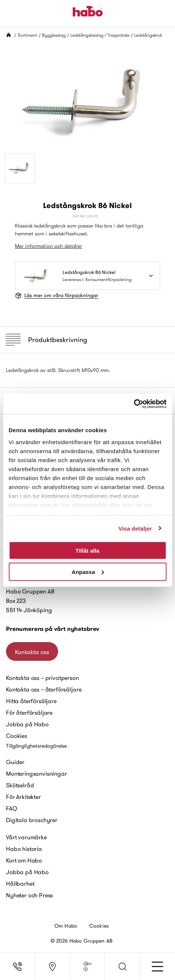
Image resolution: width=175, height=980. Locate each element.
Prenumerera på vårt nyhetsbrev (53, 629)
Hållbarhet (20, 883)
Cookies (16, 736)
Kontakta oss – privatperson (43, 678)
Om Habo (66, 926)
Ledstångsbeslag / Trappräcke (100, 35)
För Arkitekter (23, 797)
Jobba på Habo (27, 724)
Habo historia (24, 849)
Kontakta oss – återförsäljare (44, 689)
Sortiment (27, 35)
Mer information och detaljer (49, 246)
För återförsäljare (29, 712)
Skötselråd (20, 785)
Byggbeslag (54, 35)
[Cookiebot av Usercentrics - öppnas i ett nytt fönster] (134, 404)
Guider (15, 762)
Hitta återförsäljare (31, 701)
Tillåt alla (88, 551)
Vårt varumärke (26, 837)
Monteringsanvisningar (37, 773)
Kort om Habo (24, 860)
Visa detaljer (135, 528)
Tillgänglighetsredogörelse (36, 746)
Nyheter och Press (29, 895)
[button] (122, 967)
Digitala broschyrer (32, 820)
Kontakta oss (32, 652)
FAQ (12, 808)
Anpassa (88, 572)
